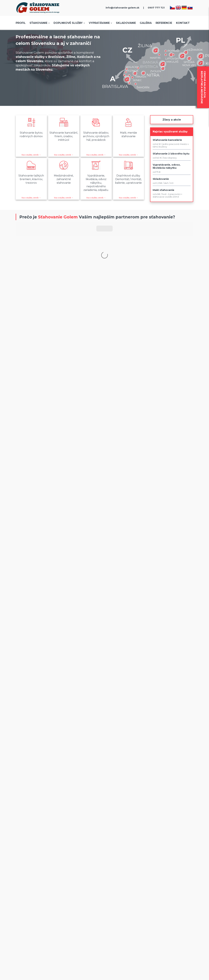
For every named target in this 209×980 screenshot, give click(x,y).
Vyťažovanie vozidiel (109, 810)
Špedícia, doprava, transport (113, 827)
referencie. (148, 732)
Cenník (27, 817)
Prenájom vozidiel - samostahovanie (119, 814)
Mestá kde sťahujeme (36, 810)
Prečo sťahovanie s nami (38, 820)
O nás (27, 807)
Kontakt (183, 23)
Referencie (164, 23)
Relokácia (103, 824)
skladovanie (64, 745)
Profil (21, 23)
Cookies (66, 820)
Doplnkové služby (68, 23)
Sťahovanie (38, 23)
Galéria (146, 23)
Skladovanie (126, 23)
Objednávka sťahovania (37, 814)
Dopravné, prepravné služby (114, 807)
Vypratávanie (99, 23)
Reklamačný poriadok (73, 810)
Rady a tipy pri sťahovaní (172, 820)
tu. (118, 631)
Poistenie (66, 807)
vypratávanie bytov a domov (94, 745)
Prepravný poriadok (169, 824)
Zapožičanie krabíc (168, 817)
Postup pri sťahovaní (35, 824)
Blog (161, 810)
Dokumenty (68, 831)
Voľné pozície (165, 814)
